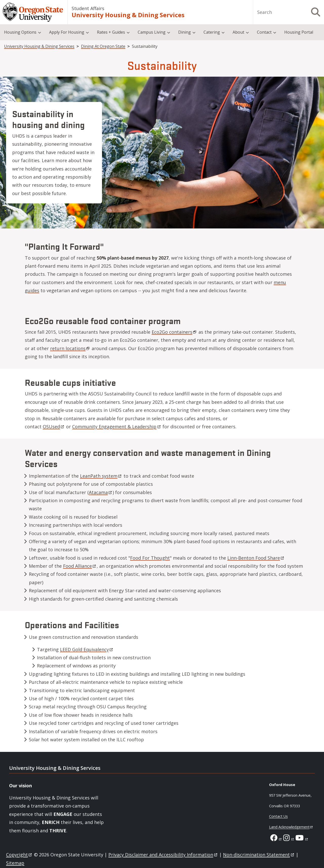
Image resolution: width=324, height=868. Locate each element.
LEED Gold (87, 649)
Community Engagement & (117, 427)
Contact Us (278, 816)
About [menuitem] (238, 32)
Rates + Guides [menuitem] (111, 32)
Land (291, 827)
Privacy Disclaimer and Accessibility (163, 855)
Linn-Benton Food (256, 558)
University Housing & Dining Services (128, 15)
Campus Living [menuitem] (152, 32)
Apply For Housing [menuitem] (67, 32)
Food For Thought (150, 558)
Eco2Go (174, 332)
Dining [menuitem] (185, 32)
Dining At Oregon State (103, 46)
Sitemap (15, 863)
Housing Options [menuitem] (20, 32)
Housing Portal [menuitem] (299, 32)
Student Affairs (88, 8)
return (70, 348)
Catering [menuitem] (212, 32)
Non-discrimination (259, 855)
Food (80, 566)
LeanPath (101, 476)
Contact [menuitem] (264, 32)
